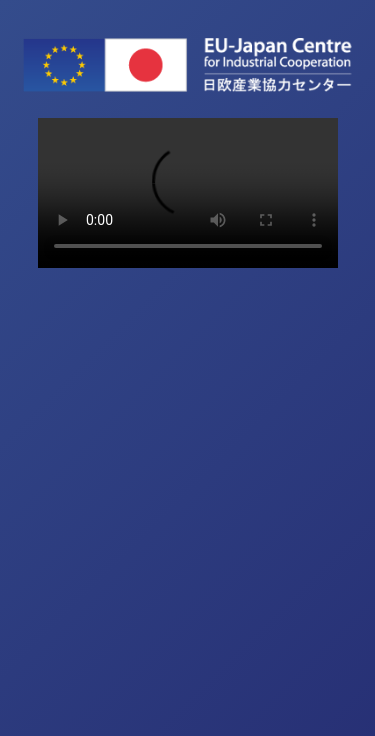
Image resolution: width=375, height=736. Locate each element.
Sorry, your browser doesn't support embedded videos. (188, 193)
